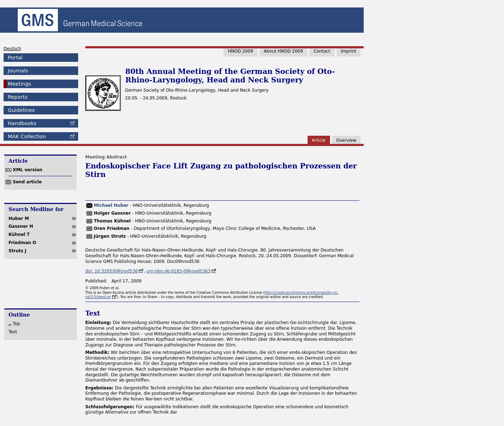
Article (319, 140)
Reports (18, 97)
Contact (322, 51)
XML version (28, 170)
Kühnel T (19, 234)
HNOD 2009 (240, 51)
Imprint (349, 51)
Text (13, 332)
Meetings (20, 84)
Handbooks (22, 123)
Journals (18, 71)
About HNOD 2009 (283, 51)
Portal (15, 58)
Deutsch (12, 49)
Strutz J (17, 251)
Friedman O (22, 243)
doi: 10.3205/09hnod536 (112, 271)
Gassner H (21, 226)
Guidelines (21, 110)
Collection (27, 136)
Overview (346, 140)
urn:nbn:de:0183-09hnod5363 (178, 271)
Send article (27, 182)
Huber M (19, 219)
